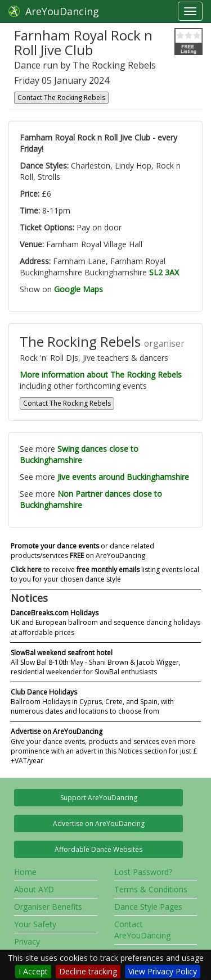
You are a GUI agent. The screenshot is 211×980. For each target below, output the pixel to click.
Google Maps (78, 289)
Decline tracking (88, 971)
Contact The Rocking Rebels (61, 97)
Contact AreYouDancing (142, 930)
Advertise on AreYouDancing (99, 824)
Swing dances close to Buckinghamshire (79, 454)
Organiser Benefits (48, 907)
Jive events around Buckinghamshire (123, 477)
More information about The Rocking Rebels (101, 375)
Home (25, 872)
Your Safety (35, 924)
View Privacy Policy (163, 971)
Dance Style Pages (148, 907)
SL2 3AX (164, 272)
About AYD (34, 889)
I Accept (33, 971)
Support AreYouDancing (99, 798)
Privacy (27, 942)
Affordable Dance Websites (98, 849)
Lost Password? (143, 872)
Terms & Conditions (151, 889)
